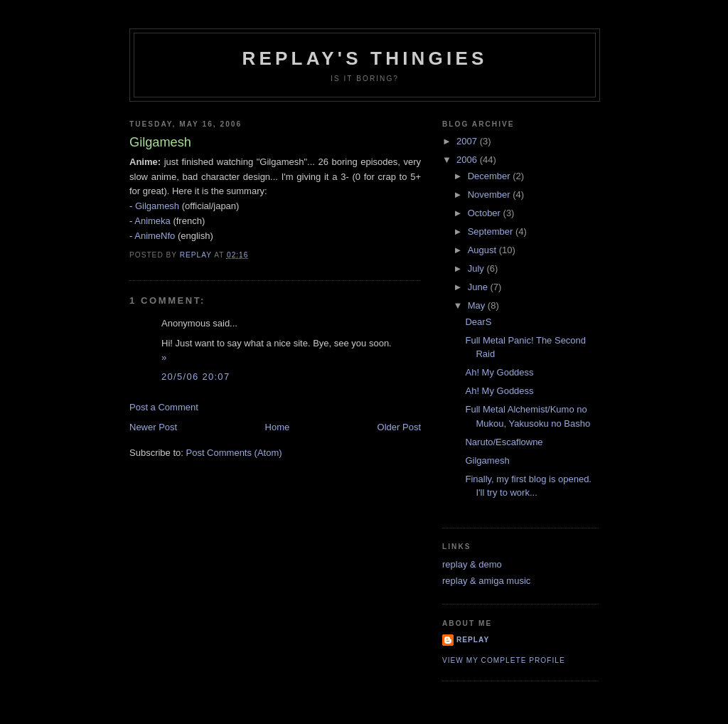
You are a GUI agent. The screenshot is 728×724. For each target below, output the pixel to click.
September (492, 231)
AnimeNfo (155, 236)
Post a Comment (164, 407)
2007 (468, 141)
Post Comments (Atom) (234, 453)
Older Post (399, 427)
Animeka (152, 221)
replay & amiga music (486, 581)
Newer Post (153, 427)
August (483, 250)
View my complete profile (504, 660)
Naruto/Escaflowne (504, 442)
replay (473, 640)
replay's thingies (364, 58)
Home (278, 427)
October (486, 213)
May (478, 305)
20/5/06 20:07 (196, 377)
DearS (478, 322)
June (479, 287)
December (491, 176)
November (491, 195)
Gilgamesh (157, 206)
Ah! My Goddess (499, 372)
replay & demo (472, 564)
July (477, 268)
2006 (468, 160)
